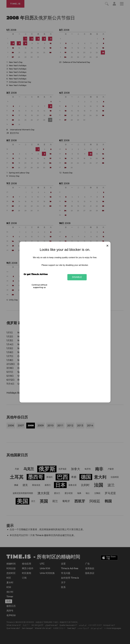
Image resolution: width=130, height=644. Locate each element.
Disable (77, 277)
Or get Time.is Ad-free (36, 274)
